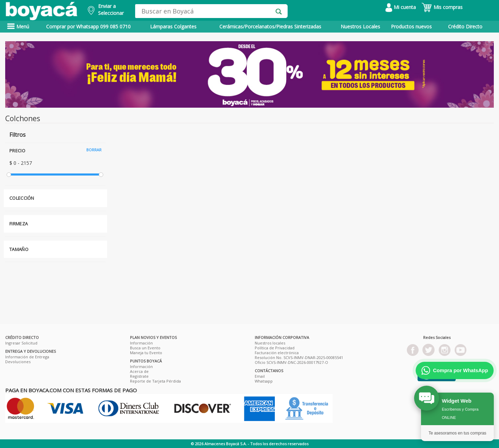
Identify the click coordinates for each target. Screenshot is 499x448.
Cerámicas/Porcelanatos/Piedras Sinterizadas (270, 26)
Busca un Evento (145, 348)
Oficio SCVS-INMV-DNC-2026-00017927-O (291, 362)
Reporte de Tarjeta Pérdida (155, 381)
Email (260, 376)
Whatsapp (264, 381)
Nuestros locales (270, 343)
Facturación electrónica (277, 353)
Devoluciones (18, 362)
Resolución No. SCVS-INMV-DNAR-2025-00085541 (299, 357)
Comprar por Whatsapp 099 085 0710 (88, 26)
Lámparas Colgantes (173, 26)
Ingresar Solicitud (21, 343)
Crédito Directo (465, 26)
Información (141, 343)
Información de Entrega (27, 357)
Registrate (139, 376)
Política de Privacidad (275, 348)
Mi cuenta (401, 7)
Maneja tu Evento (146, 353)
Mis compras (442, 7)
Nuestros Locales (360, 26)
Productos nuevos (411, 26)
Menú (18, 26)
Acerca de (139, 371)
